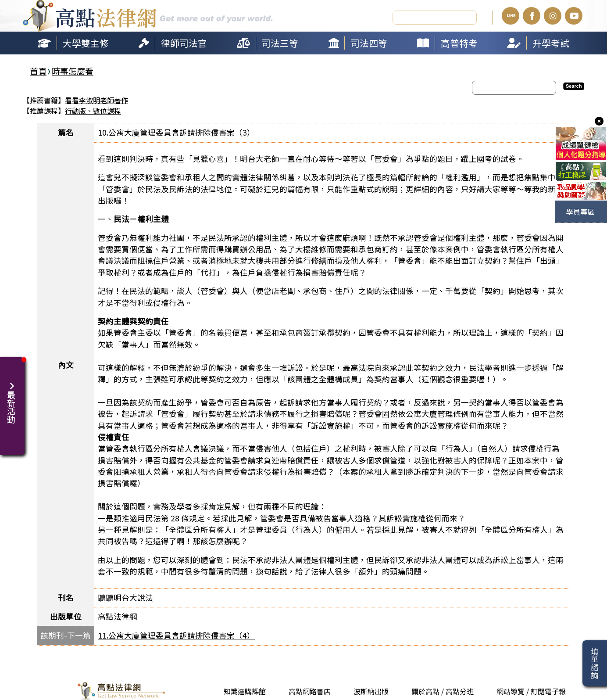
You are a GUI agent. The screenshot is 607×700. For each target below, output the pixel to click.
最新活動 (12, 397)
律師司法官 (184, 42)
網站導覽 (511, 691)
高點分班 (460, 691)
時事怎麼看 (73, 70)
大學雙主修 (86, 42)
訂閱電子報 (548, 691)
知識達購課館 (245, 691)
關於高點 (425, 691)
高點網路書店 (310, 691)
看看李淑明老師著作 (96, 100)
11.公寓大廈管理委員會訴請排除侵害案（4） (176, 635)
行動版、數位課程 (93, 110)
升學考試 (551, 42)
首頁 (38, 70)
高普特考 (459, 42)
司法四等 (369, 42)
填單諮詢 (595, 663)
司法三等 (280, 42)
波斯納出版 (371, 691)
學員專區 (580, 212)
